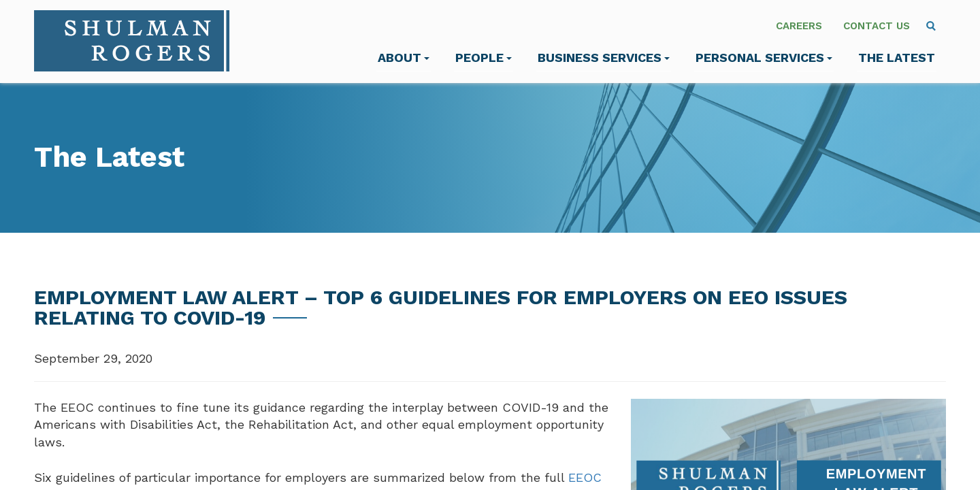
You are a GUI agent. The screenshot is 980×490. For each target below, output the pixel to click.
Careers (799, 26)
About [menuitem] (404, 58)
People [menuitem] (484, 58)
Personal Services (764, 58)
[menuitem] (931, 26)
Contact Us (877, 26)
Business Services (604, 58)
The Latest (897, 58)
